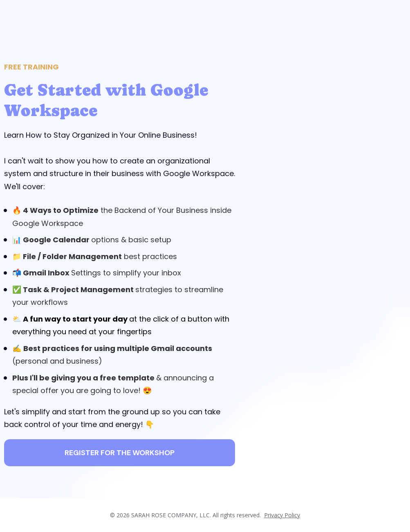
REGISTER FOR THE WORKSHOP (120, 453)
